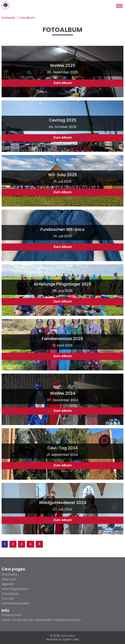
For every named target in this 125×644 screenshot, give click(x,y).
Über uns (9, 579)
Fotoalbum (27, 18)
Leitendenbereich (15, 603)
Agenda (8, 584)
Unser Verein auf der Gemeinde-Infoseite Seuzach (41, 620)
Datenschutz (12, 615)
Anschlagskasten (15, 589)
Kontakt (8, 599)
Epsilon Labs (71, 639)
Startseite (8, 18)
